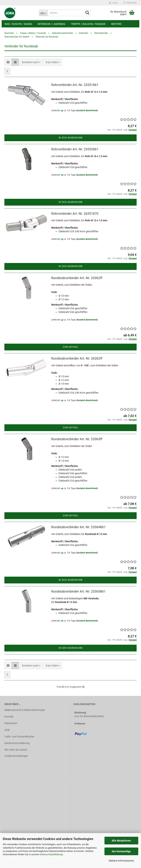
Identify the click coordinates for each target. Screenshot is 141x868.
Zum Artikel (71, 347)
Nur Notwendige (121, 851)
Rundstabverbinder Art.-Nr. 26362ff (77, 358)
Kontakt (9, 717)
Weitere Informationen (121, 861)
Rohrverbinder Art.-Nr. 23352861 (75, 149)
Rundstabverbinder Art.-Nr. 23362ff (77, 278)
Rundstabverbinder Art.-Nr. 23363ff (77, 439)
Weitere (116, 24)
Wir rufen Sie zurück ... (17, 750)
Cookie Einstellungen (16, 756)
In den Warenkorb (70, 138)
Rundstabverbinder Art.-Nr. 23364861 (78, 527)
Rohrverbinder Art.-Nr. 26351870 (75, 214)
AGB (7, 730)
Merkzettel (130, 3)
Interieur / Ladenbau (52, 24)
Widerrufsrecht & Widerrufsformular (25, 710)
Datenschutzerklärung (51, 854)
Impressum (11, 723)
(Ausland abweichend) (87, 110)
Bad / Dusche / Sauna (18, 24)
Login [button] (113, 3)
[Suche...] (43, 13)
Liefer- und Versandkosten (19, 737)
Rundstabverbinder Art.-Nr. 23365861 (78, 591)
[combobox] (31, 62)
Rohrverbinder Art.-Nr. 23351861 (75, 85)
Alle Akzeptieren (121, 841)
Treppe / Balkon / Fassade (88, 24)
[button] (8, 62)
